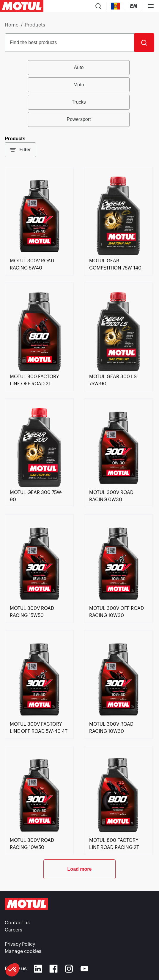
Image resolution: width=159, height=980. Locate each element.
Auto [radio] (79, 67)
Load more (80, 869)
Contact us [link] (17, 923)
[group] (79, 94)
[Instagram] (69, 969)
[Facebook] (53, 969)
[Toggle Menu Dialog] (151, 6)
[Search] (144, 43)
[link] (39, 254)
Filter (20, 150)
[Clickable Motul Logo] (22, 6)
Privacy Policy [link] (20, 944)
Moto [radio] (79, 85)
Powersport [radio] (79, 119)
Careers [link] (14, 930)
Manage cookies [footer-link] (23, 951)
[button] (12, 970)
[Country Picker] (116, 6)
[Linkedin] (38, 969)
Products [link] (35, 25)
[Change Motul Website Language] (134, 6)
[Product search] (98, 6)
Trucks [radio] (79, 102)
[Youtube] (84, 969)
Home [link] (12, 25)
